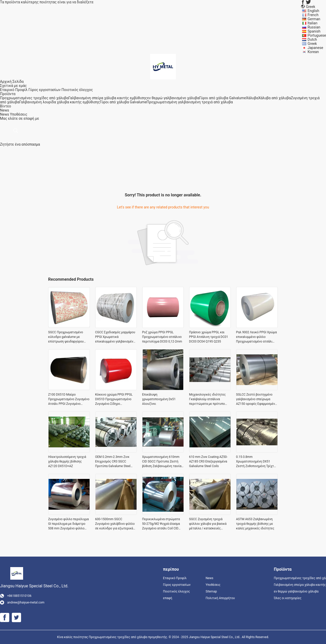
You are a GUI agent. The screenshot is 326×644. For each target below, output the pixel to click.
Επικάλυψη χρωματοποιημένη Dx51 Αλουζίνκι (159, 399)
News (4, 114)
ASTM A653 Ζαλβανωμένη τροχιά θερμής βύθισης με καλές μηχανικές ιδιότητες (255, 524)
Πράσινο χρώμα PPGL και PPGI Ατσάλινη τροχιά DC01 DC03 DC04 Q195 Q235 (209, 337)
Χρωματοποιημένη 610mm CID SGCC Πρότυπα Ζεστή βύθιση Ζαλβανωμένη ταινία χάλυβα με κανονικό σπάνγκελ (162, 462)
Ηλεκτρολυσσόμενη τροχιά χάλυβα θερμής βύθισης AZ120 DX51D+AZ (67, 461)
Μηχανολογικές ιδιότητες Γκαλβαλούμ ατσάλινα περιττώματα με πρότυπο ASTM (208, 399)
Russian (314, 27)
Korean (313, 52)
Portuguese (317, 35)
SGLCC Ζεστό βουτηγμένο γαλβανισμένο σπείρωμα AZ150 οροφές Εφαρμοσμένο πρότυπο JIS (256, 399)
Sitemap (211, 591)
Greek (312, 44)
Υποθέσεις (19, 114)
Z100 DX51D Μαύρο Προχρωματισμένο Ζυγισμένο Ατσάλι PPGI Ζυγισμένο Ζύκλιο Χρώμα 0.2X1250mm (69, 399)
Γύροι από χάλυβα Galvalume (223, 98)
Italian (312, 23)
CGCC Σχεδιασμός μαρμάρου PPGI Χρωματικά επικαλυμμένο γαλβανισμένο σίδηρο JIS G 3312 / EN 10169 (116, 337)
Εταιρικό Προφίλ (14, 90)
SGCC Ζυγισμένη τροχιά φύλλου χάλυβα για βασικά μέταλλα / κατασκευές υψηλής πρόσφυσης (208, 524)
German (314, 19)
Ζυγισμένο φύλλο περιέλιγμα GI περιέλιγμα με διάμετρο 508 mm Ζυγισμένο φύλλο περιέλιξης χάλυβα (69, 524)
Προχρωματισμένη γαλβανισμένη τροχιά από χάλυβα (190, 102)
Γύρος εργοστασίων (45, 90)
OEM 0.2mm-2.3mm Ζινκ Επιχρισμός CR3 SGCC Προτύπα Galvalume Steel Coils (113, 462)
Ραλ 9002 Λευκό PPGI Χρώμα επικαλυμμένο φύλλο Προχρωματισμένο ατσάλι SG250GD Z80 (257, 337)
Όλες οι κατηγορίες (288, 598)
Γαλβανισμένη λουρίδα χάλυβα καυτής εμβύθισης (60, 102)
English (313, 11)
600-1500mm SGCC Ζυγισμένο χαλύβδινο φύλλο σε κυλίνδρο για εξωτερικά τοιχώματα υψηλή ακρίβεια (115, 524)
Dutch (312, 39)
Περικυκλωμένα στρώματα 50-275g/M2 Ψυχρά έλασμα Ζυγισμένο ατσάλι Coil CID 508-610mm (161, 524)
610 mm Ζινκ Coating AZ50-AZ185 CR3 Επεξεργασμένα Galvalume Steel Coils (208, 461)
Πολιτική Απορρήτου (220, 598)
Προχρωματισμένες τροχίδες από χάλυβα (34, 98)
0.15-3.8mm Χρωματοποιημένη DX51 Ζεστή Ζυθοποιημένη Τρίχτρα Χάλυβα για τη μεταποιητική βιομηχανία (257, 462)
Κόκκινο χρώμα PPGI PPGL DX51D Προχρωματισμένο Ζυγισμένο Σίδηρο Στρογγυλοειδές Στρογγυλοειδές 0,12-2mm (114, 399)
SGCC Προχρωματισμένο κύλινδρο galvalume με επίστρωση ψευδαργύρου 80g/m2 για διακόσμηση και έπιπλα (68, 337)
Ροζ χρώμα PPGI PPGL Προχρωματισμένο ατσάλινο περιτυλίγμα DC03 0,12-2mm (162, 337)
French (313, 15)
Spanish (314, 31)
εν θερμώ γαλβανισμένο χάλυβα (173, 98)
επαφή (168, 598)
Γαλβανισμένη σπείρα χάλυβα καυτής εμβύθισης (108, 98)
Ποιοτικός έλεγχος (77, 90)
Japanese (315, 48)
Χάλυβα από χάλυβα (274, 98)
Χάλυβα (252, 98)
